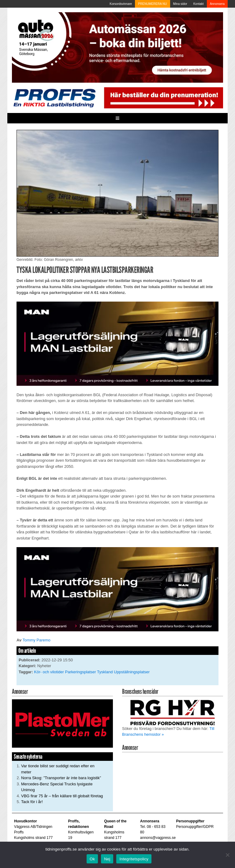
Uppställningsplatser (132, 672)
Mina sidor (180, 4)
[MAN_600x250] (117, 343)
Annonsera (217, 4)
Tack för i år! (32, 802)
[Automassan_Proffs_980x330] (117, 47)
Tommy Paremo (37, 640)
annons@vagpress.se (158, 838)
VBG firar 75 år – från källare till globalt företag (62, 796)
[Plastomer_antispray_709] (62, 723)
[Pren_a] (163, 98)
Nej (107, 859)
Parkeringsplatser (81, 672)
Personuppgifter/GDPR (195, 827)
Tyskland (105, 672)
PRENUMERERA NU (152, 4)
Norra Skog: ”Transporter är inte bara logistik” (61, 778)
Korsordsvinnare (121, 4)
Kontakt (199, 4)
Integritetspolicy (134, 859)
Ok (92, 859)
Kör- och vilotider (49, 672)
